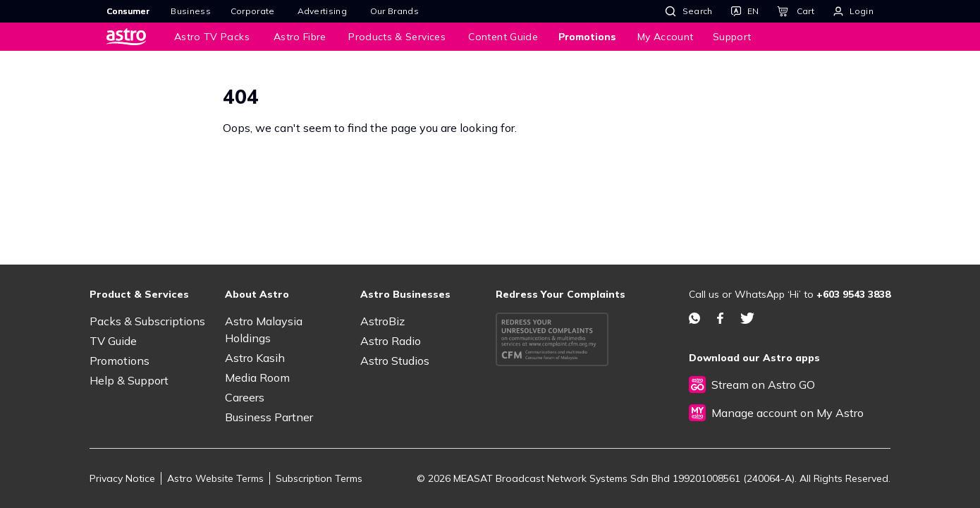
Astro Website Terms (215, 478)
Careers (245, 397)
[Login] (853, 11)
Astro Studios (395, 361)
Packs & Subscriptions (147, 321)
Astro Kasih (255, 358)
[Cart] (795, 11)
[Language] (745, 11)
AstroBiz (382, 321)
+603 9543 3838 (853, 294)
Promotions (120, 361)
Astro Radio (391, 341)
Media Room (257, 377)
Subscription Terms (319, 478)
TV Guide (113, 341)
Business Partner (269, 417)
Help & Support (129, 380)
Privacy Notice (122, 478)
